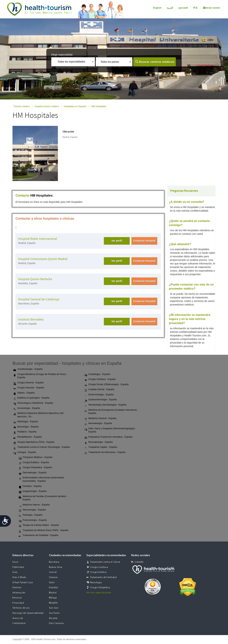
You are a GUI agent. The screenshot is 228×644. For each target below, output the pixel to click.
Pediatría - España (25, 432)
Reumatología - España (99, 442)
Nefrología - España (26, 422)
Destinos (17, 588)
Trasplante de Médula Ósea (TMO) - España (44, 530)
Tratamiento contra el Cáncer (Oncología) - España (42, 447)
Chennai (53, 577)
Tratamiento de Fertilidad (103, 577)
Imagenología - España (33, 491)
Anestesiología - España (28, 369)
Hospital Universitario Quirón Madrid (43, 259)
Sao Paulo (54, 613)
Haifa (52, 583)
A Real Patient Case (23, 583)
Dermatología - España (33, 473)
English (157, 8)
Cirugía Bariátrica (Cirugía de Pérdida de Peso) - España (40, 376)
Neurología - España (26, 427)
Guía (15, 572)
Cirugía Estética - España (34, 463)
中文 (195, 8)
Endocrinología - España (99, 395)
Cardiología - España (97, 374)
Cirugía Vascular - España (29, 388)
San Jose (54, 608)
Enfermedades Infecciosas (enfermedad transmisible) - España (41, 479)
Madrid (53, 593)
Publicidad (18, 567)
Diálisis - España (24, 393)
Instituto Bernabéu (31, 320)
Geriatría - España (30, 486)
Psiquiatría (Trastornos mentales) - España (108, 437)
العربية (170, 8)
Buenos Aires (56, 567)
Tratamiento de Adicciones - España (105, 452)
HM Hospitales (99, 106)
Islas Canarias (56, 623)
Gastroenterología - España (101, 400)
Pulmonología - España (33, 520)
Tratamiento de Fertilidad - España (38, 535)
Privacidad (18, 603)
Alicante (53, 618)
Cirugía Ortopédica (100, 588)
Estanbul (54, 588)
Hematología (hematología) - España (105, 405)
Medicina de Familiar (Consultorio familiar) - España (43, 498)
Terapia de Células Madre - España (39, 525)
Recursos (17, 598)
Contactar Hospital (144, 241)
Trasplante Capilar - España (101, 447)
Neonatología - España (98, 424)
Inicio (15, 562)
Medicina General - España (100, 419)
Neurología (96, 583)
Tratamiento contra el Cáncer (105, 562)
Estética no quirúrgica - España (31, 398)
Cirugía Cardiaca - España (100, 379)
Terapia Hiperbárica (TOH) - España (34, 442)
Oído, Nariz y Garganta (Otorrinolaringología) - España (110, 430)
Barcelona (54, 562)
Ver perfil (117, 241)
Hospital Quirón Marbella (35, 279)
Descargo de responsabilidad (28, 613)
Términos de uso (21, 608)
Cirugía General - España (28, 383)
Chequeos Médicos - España (36, 457)
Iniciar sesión (212, 8)
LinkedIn (138, 562)
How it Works (19, 577)
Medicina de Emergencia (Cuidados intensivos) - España (111, 412)
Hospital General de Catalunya (39, 299)
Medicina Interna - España (34, 505)
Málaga (53, 598)
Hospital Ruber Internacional (38, 239)
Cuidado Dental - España (99, 390)
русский (183, 8)
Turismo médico (22, 106)
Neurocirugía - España (32, 510)
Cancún (53, 572)
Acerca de (18, 618)
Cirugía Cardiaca (99, 567)
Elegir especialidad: (62, 55)
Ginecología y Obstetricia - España (33, 403)
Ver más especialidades (99, 593)
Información (19, 593)
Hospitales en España (75, 106)
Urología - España (25, 452)
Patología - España (31, 515)
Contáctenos (19, 623)
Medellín (53, 603)
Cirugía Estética (98, 572)
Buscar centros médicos (157, 62)
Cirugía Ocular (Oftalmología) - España (106, 385)
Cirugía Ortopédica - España (35, 468)
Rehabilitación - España (28, 437)
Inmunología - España (27, 408)
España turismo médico (47, 106)
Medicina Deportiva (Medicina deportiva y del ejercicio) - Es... (38, 415)
